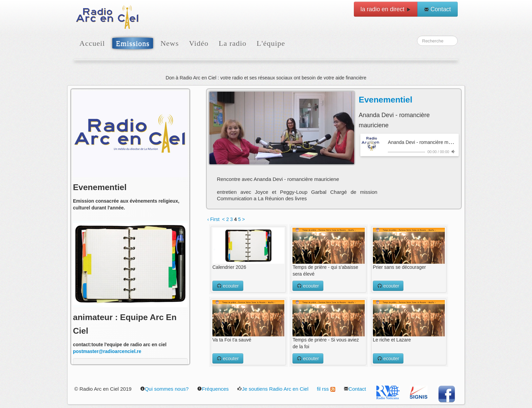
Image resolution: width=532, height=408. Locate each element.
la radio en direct (386, 9)
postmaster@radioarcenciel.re (107, 351)
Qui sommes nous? (164, 389)
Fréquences (213, 389)
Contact (438, 9)
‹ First (213, 219)
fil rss (326, 389)
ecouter (228, 286)
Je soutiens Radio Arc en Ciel (273, 389)
